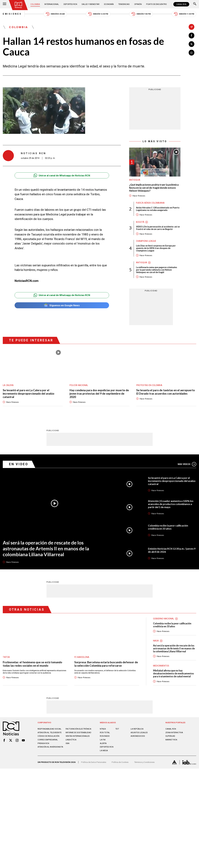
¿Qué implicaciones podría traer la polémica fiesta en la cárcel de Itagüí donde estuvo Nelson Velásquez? (154, 188)
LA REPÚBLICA (137, 729)
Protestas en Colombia (149, 385)
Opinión (138, 4)
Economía (109, 4)
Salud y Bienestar (91, 4)
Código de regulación (48, 736)
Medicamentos (161, 666)
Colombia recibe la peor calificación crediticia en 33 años (168, 527)
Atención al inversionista (50, 747)
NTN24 (103, 729)
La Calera (8, 385)
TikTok (6, 657)
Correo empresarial (48, 740)
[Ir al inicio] (18, 5)
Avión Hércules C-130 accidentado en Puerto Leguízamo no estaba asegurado (158, 209)
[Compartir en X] (192, 44)
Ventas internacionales (78, 736)
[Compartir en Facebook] (192, 36)
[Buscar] (195, 4)
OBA (67, 743)
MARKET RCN (171, 740)
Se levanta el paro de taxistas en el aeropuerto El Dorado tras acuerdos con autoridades (166, 392)
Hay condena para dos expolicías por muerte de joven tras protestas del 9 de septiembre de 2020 (99, 394)
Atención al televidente (50, 732)
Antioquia (135, 180)
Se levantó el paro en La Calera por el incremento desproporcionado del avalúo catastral (29, 394)
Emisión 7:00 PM (141, 14)
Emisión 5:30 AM (55, 14)
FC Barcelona (82, 657)
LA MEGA (104, 750)
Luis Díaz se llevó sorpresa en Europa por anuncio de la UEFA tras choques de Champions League (156, 248)
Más (187, 464)
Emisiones (12, 14)
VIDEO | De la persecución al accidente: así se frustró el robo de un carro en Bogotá (158, 228)
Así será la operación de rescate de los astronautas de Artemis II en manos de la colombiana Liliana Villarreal (46, 548)
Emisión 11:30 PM (184, 14)
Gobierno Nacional (164, 619)
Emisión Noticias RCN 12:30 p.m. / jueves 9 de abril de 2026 (172, 550)
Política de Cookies (120, 762)
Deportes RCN (70, 4)
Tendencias (124, 4)
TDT (117, 729)
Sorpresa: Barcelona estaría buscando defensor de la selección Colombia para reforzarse (106, 664)
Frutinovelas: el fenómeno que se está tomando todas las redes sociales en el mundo (32, 664)
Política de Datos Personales (94, 762)
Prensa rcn (43, 743)
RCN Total (105, 732)
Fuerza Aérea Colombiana (150, 203)
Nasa (156, 641)
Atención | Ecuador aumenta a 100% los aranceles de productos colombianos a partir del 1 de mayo (171, 504)
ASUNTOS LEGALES (139, 732)
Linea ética (71, 740)
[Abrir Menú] (5, 4)
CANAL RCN (181, 4)
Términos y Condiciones (144, 762)
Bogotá (140, 222)
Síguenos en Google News (62, 305)
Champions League (146, 241)
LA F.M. (103, 740)
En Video (19, 464)
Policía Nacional (79, 385)
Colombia (35, 4)
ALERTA (103, 743)
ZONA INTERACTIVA (174, 732)
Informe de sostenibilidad (78, 732)
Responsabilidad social (49, 729)
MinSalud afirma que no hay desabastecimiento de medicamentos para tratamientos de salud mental (173, 673)
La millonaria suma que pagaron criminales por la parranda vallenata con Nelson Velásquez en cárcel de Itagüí (157, 270)
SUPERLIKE (170, 736)
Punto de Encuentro (157, 4)
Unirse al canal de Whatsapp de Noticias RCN (62, 175)
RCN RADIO (105, 736)
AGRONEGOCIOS (138, 736)
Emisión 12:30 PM (98, 14)
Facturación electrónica (78, 729)
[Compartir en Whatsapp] (192, 53)
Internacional (52, 4)
